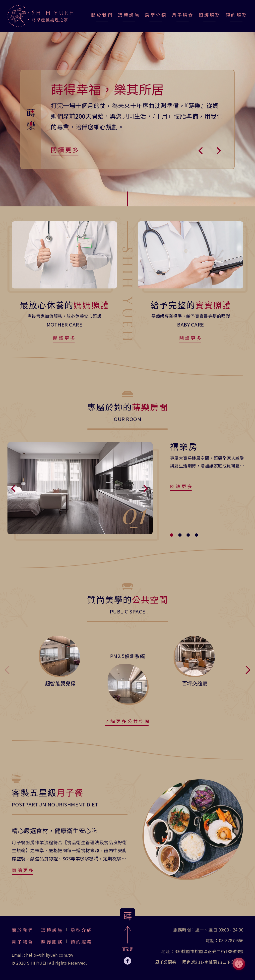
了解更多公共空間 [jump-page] (127, 721)
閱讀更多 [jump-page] (65, 150)
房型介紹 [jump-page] (156, 15)
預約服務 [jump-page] (237, 15)
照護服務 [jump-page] (210, 15)
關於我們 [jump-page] (102, 15)
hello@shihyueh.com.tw (50, 955)
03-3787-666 (231, 940)
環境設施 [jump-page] (129, 15)
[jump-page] (41, 16)
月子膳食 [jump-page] (183, 15)
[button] (201, 150)
